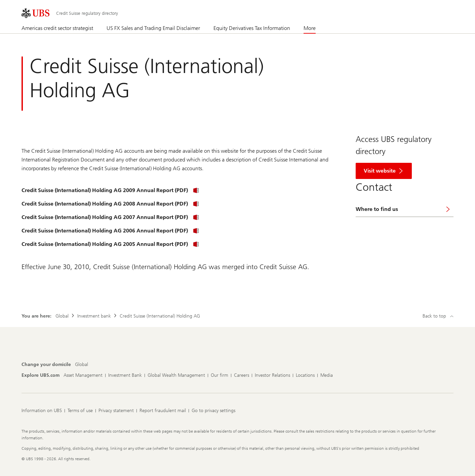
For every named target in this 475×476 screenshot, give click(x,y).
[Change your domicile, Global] (82, 365)
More (310, 28)
